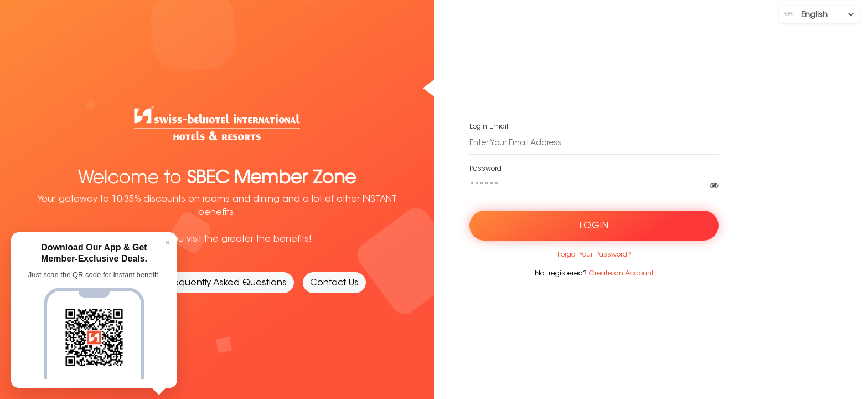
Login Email (489, 126)
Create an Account (621, 273)
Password (485, 168)
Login (594, 225)
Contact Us (334, 282)
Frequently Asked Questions (227, 282)
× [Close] (167, 243)
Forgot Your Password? (594, 254)
